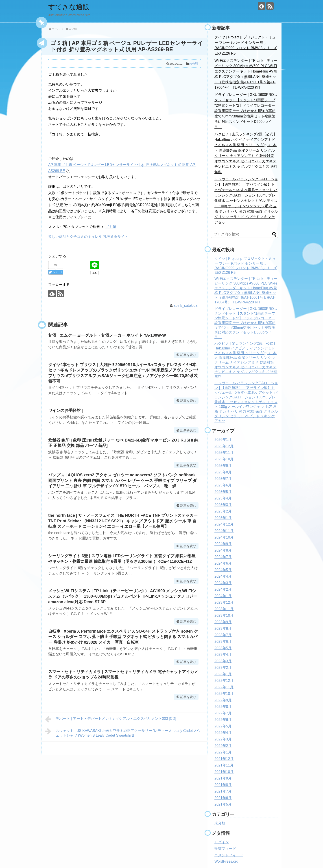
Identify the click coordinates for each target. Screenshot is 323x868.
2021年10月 (224, 772)
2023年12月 (224, 602)
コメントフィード (229, 855)
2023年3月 (223, 661)
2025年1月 (223, 518)
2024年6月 (223, 563)
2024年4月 (223, 576)
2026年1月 (223, 440)
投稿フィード (225, 849)
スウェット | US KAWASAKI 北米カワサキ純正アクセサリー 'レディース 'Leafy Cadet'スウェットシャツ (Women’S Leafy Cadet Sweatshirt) (123, 732)
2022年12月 (224, 681)
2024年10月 (224, 537)
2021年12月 (224, 759)
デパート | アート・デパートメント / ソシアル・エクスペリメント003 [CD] (111, 719)
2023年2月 (223, 668)
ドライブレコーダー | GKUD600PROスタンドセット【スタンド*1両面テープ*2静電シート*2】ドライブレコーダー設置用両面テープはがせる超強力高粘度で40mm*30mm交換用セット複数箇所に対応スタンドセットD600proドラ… (246, 111)
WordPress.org (226, 861)
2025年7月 (223, 479)
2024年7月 (223, 557)
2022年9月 (223, 700)
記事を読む (188, 355)
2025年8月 (223, 472)
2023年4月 (223, 655)
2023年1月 (223, 674)
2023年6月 (223, 642)
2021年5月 (223, 804)
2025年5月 (223, 492)
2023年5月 (223, 648)
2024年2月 (223, 589)
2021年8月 (223, 785)
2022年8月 (223, 707)
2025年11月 (224, 453)
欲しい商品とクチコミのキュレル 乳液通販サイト (88, 237)
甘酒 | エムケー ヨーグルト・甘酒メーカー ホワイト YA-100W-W (107, 335)
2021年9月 (223, 778)
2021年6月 (223, 798)
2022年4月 (223, 733)
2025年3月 (223, 505)
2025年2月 (223, 511)
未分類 (194, 64)
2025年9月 (223, 466)
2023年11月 (224, 609)
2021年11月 (224, 765)
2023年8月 (223, 628)
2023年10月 (224, 615)
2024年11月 (224, 531)
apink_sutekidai (186, 306)
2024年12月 (224, 524)
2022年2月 (223, 746)
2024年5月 (223, 570)
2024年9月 (223, 544)
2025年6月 (223, 485)
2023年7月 (223, 635)
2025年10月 (224, 459)
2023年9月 (223, 622)
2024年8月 (223, 550)
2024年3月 (223, 583)
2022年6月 (223, 720)
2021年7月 (223, 791)
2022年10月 (224, 694)
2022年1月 (223, 752)
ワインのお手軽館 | (65, 411)
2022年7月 (223, 713)
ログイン (222, 842)
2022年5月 (223, 726)
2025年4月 (223, 498)
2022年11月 (224, 687)
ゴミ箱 (111, 227)
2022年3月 (223, 739)
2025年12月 (224, 446)
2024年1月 (223, 596)
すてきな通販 (69, 7)
